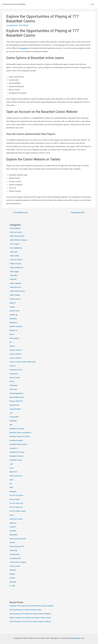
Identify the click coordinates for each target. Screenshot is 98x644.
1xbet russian (15, 295)
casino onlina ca (16, 350)
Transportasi (14, 554)
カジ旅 (12, 586)
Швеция (13, 582)
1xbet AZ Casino (16, 260)
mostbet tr (14, 448)
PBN (11, 487)
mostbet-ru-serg (16, 460)
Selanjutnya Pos (79, 212)
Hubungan (14, 385)
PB (11, 484)
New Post (13, 472)
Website (13, 570)
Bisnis (12, 334)
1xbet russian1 (15, 299)
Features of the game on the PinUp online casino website (32, 606)
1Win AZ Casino (16, 232)
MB (11, 425)
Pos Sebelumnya (19, 212)
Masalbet (13, 421)
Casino (12, 346)
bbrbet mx (14, 330)
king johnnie (14, 405)
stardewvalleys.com (77, 638)
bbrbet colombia (16, 326)
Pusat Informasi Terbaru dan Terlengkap (14, 4)
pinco (12, 515)
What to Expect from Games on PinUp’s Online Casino (30, 618)
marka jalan (14, 417)
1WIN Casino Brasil (17, 236)
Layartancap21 (15, 409)
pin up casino (15, 499)
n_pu (11, 468)
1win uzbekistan (16, 248)
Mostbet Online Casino (18, 444)
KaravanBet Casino (17, 397)
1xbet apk (13, 252)
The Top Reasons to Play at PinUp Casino (26, 610)
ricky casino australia (18, 539)
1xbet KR (13, 279)
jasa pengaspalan (16, 393)
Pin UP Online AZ (16, 507)
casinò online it (15, 358)
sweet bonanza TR (17, 546)
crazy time (14, 374)
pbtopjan (13, 491)
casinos (13, 366)
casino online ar (16, 354)
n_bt (11, 464)
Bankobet (13, 319)
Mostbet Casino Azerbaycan (20, 433)
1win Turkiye (14, 244)
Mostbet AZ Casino (17, 429)
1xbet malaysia (15, 283)
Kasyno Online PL (16, 401)
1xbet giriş (14, 275)
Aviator (12, 307)
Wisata (12, 574)
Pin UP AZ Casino (16, 495)
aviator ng (13, 315)
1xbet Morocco (15, 287)
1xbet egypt (14, 271)
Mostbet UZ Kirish (17, 456)
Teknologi (13, 550)
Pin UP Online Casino (18, 511)
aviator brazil (15, 311)
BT (11, 342)
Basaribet (13, 323)
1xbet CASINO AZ (16, 268)
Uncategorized (12, 25)
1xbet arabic (14, 256)
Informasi (13, 389)
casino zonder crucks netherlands (23, 362)
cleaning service (16, 370)
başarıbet (24, 48)
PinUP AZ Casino (16, 519)
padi (11, 480)
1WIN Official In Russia (18, 240)
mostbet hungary (16, 440)
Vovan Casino (15, 566)
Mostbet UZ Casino (17, 452)
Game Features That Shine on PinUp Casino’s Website (30, 614)
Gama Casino (15, 378)
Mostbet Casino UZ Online (20, 436)
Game (12, 381)
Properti (13, 527)
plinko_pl (13, 523)
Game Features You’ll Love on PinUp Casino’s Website (30, 621)
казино (12, 578)
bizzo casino (14, 338)
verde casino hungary (18, 562)
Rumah (12, 542)
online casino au (16, 476)
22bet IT (13, 303)
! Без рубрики (15, 228)
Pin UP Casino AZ (16, 503)
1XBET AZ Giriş (15, 264)
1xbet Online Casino (17, 291)
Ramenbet (14, 535)
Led (11, 413)
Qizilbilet (13, 531)
